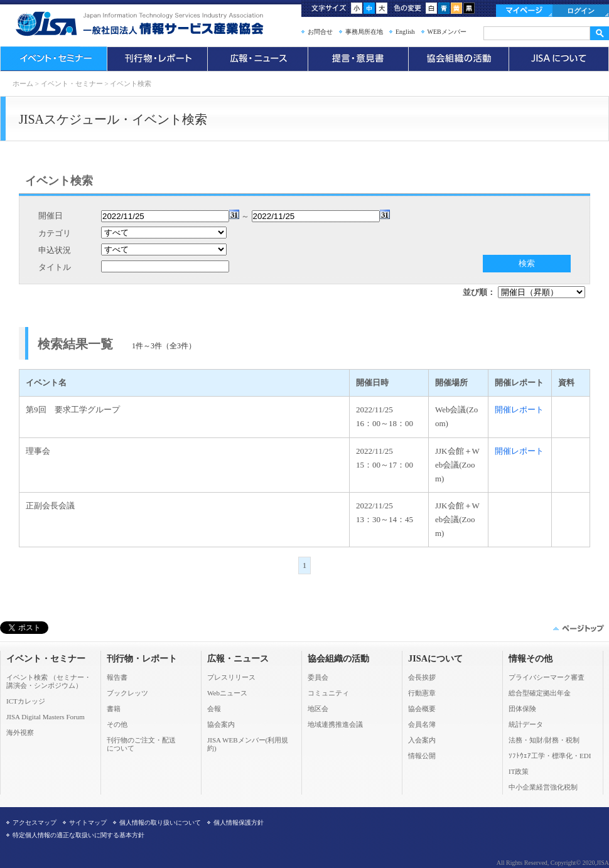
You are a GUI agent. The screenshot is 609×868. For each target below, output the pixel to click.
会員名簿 (422, 724)
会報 (214, 709)
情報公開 (422, 756)
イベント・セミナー (53, 59)
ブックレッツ (127, 693)
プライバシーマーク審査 (547, 677)
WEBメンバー (447, 32)
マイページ (524, 11)
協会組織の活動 (458, 59)
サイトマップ (88, 822)
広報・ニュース (257, 59)
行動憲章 (422, 693)
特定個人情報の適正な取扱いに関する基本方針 (78, 835)
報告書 (117, 677)
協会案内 (221, 724)
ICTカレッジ (26, 701)
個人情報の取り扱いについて (160, 822)
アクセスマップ (35, 822)
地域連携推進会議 (335, 724)
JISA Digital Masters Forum (46, 717)
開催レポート (519, 410)
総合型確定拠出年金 (540, 693)
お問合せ (320, 32)
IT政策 (519, 771)
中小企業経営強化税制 (543, 787)
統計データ (526, 724)
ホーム (23, 83)
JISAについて (559, 59)
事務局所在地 (364, 32)
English (405, 32)
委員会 (318, 677)
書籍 (114, 709)
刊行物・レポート (157, 59)
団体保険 (522, 709)
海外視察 (20, 732)
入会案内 (422, 740)
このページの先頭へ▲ (578, 628)
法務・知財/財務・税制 (544, 740)
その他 (117, 724)
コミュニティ (328, 693)
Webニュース (227, 693)
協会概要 (422, 709)
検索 (527, 263)
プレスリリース (231, 677)
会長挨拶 (422, 677)
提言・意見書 (358, 59)
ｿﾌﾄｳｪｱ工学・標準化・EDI (550, 756)
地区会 (318, 709)
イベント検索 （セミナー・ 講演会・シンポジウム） (49, 681)
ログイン (581, 11)
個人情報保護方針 (239, 822)
